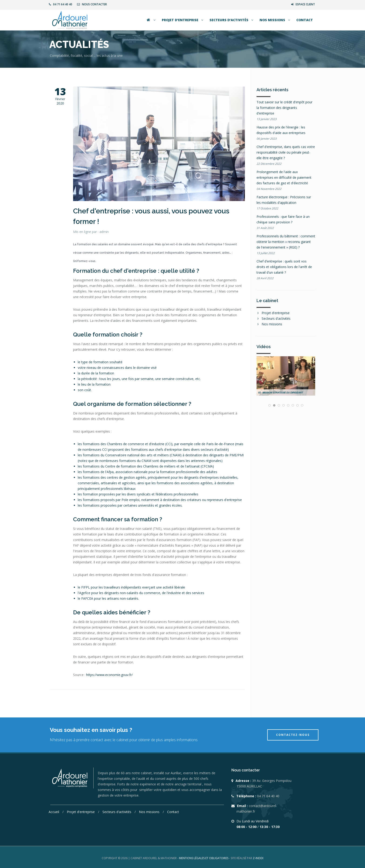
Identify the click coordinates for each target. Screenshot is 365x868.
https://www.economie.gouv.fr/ (109, 675)
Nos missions (275, 20)
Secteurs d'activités (232, 20)
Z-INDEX (258, 858)
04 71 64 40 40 (61, 4)
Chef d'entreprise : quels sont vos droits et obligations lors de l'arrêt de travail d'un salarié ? (284, 267)
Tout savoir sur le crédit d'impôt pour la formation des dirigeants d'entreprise (284, 108)
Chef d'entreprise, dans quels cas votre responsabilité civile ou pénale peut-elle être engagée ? (286, 152)
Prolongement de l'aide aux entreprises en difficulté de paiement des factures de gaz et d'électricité (284, 177)
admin (104, 232)
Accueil (54, 812)
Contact (305, 20)
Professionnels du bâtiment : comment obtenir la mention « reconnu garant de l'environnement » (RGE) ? (286, 242)
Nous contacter (92, 4)
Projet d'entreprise (183, 20)
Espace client (303, 4)
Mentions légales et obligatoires (204, 858)
